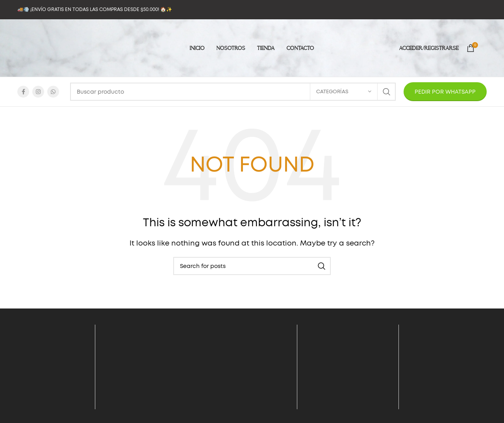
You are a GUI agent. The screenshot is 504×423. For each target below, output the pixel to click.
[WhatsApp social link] (53, 92)
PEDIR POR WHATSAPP (445, 92)
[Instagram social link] (38, 92)
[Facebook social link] (23, 92)
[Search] (233, 92)
